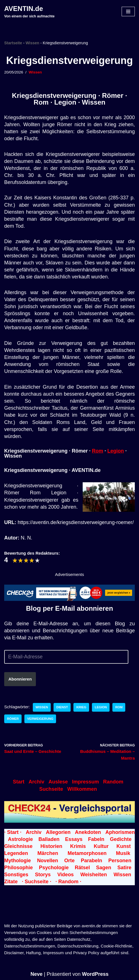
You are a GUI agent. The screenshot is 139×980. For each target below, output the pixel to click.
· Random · (68, 882)
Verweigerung (40, 719)
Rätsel (82, 868)
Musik (123, 853)
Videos (65, 875)
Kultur (101, 846)
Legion (116, 451)
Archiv (36, 782)
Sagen (104, 868)
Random (113, 782)
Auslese (58, 782)
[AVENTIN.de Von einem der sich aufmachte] (29, 11)
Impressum (85, 782)
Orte (69, 861)
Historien (51, 846)
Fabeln (96, 839)
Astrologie (20, 839)
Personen (120, 861)
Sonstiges (16, 875)
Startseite (13, 43)
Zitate (11, 882)
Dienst (62, 707)
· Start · (13, 832)
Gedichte (121, 839)
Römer (13, 719)
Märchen (48, 853)
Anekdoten (88, 832)
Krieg (81, 707)
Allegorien (58, 832)
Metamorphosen (87, 853)
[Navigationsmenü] (128, 11)
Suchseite (51, 789)
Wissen (32, 43)
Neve (37, 974)
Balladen (49, 839)
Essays (74, 839)
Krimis (78, 846)
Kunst (124, 846)
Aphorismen (120, 832)
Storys (43, 875)
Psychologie (54, 868)
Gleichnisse (18, 846)
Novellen (48, 861)
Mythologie (18, 861)
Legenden (16, 853)
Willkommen (82, 789)
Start (19, 782)
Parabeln (91, 861)
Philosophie (18, 868)
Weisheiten (94, 875)
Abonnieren (20, 679)
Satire (124, 868)
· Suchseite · (37, 882)
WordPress (95, 974)
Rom (98, 451)
